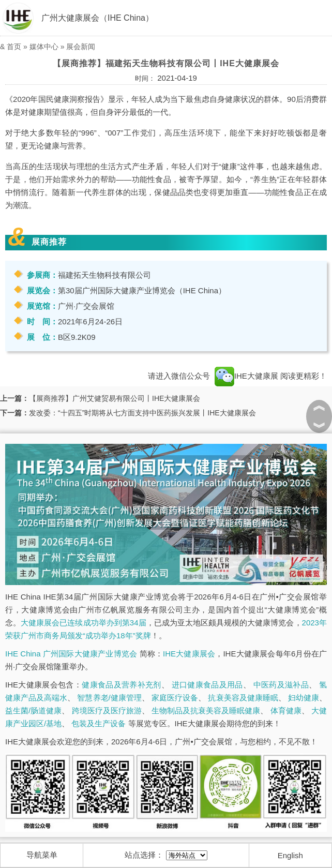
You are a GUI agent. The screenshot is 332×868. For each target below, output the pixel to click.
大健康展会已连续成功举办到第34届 (83, 623)
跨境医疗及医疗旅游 (107, 710)
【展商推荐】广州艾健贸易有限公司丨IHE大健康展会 (115, 398)
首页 (14, 47)
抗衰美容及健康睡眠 (243, 698)
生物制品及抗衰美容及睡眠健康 (206, 710)
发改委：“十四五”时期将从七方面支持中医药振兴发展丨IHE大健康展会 (142, 413)
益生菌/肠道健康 (33, 710)
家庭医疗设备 (175, 698)
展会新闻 (81, 47)
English (290, 855)
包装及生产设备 (99, 723)
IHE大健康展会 (189, 654)
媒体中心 (44, 47)
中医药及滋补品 (281, 685)
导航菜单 (42, 855)
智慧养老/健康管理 (109, 698)
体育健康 (286, 710)
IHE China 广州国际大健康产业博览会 (71, 654)
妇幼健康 (304, 698)
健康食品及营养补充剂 (122, 685)
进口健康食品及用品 (207, 685)
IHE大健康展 (246, 376)
